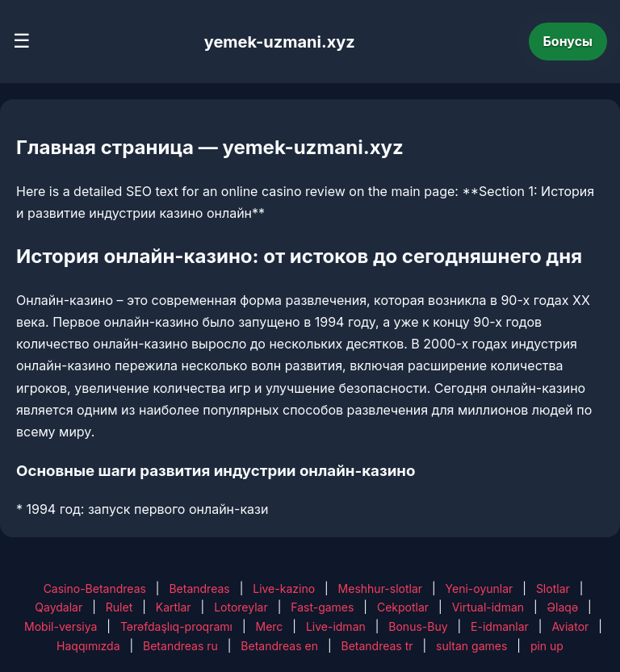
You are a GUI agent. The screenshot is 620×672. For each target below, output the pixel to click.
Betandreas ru (180, 646)
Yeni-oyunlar (480, 589)
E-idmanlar (500, 626)
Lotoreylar (241, 607)
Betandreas (199, 589)
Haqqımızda (88, 646)
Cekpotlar (403, 607)
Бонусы (568, 41)
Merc (270, 626)
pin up (547, 646)
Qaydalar (59, 607)
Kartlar (174, 607)
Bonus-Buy (418, 626)
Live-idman (336, 626)
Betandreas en (279, 646)
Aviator (570, 626)
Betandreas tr (377, 646)
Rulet (119, 607)
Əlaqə (563, 607)
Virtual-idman (488, 607)
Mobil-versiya (61, 626)
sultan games (471, 646)
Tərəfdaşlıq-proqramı (176, 626)
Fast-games (322, 607)
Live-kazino (284, 589)
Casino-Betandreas (95, 589)
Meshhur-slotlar (380, 589)
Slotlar (553, 589)
